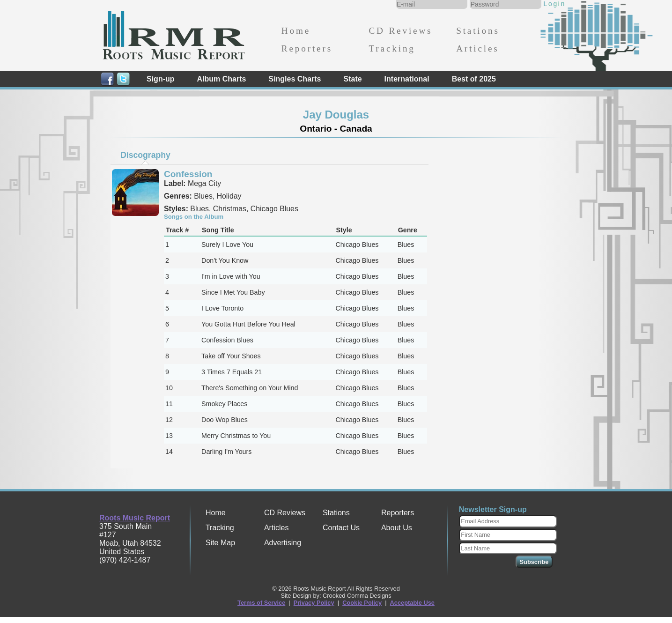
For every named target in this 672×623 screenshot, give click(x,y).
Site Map (220, 543)
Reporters (307, 48)
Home (296, 31)
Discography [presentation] (145, 155)
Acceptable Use (412, 603)
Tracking (392, 48)
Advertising (283, 543)
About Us (397, 528)
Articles (477, 48)
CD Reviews (400, 31)
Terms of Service (261, 603)
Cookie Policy (362, 603)
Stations (478, 31)
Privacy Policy (314, 603)
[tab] (146, 155)
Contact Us (341, 528)
